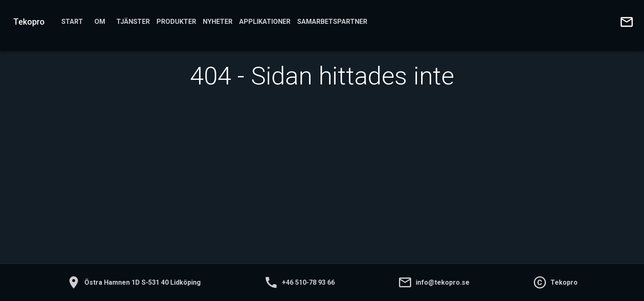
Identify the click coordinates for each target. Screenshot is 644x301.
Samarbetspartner (332, 22)
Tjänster (133, 22)
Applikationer (265, 22)
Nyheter (218, 22)
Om (100, 22)
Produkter (176, 22)
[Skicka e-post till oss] (627, 22)
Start (72, 22)
